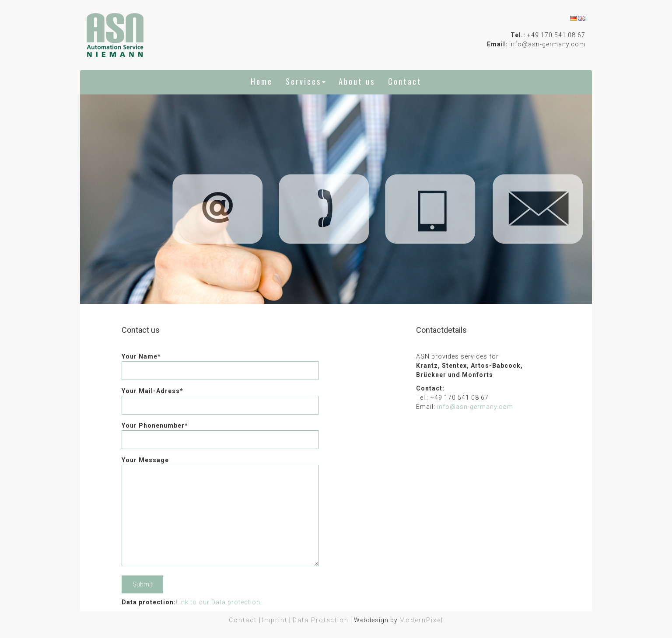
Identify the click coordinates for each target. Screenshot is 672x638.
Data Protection (321, 620)
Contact (405, 81)
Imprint (275, 620)
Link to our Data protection (218, 602)
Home (262, 81)
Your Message (220, 512)
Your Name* (220, 363)
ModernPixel (421, 620)
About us (357, 81)
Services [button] (306, 81)
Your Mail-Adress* (220, 398)
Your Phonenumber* (220, 432)
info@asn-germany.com (475, 407)
